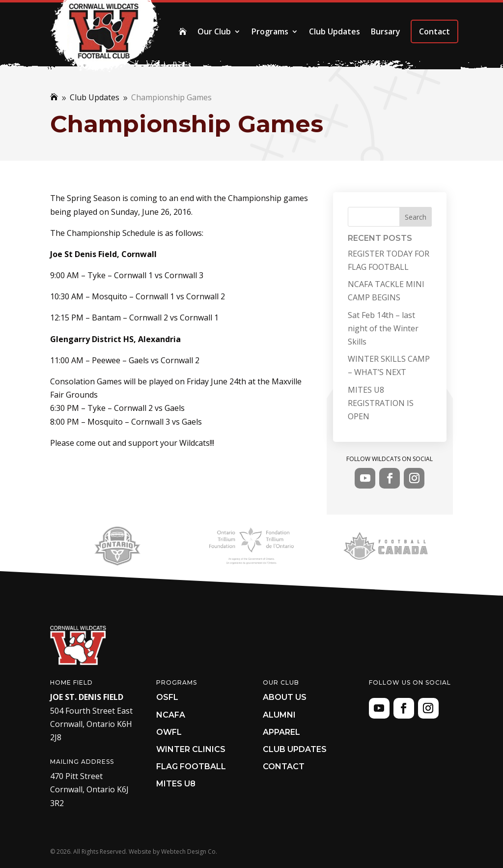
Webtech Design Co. (189, 852)
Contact (434, 31)
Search (416, 217)
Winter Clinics (191, 749)
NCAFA (171, 715)
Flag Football (191, 767)
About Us (285, 697)
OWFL (169, 732)
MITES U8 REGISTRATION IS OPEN (381, 403)
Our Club (214, 31)
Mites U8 (176, 784)
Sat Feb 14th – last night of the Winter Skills (383, 328)
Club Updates (335, 31)
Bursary (386, 31)
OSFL (167, 697)
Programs (270, 31)
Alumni (279, 715)
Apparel (281, 732)
